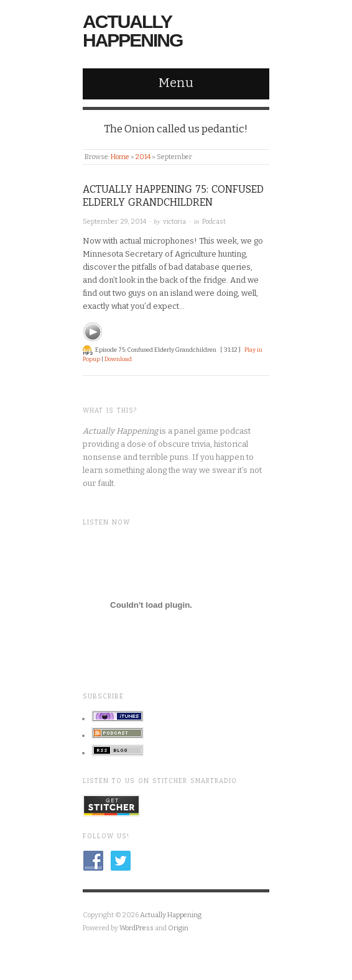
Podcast (214, 222)
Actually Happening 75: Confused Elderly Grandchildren (173, 196)
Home (120, 157)
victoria (174, 222)
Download (118, 359)
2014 (143, 157)
